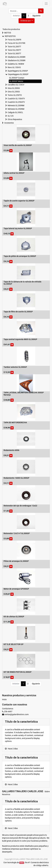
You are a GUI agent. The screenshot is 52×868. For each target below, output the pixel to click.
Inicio (4, 699)
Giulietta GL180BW (16, 64)
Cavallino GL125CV (16, 85)
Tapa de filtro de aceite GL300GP (18, 312)
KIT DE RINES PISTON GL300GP (18, 672)
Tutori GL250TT (14, 50)
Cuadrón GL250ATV (16, 102)
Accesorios (9, 123)
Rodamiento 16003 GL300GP (16, 478)
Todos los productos (11, 29)
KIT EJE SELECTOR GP (14, 644)
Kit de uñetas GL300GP (14, 617)
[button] (27, 21)
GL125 (11, 116)
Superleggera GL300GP (18, 74)
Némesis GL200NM (16, 105)
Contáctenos (8, 709)
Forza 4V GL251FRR (16, 43)
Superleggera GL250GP (18, 71)
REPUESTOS (10, 36)
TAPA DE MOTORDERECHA (15, 422)
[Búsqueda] (41, 11)
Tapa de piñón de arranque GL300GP (20, 256)
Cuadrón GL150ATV (16, 99)
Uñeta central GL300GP (14, 173)
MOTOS (8, 33)
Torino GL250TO (15, 95)
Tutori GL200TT (14, 47)
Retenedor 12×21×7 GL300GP (17, 533)
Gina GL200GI (14, 88)
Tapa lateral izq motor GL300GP (18, 228)
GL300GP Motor (16, 81)
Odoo (22, 863)
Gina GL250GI (14, 92)
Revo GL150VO (14, 67)
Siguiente (36, 16)
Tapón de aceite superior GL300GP (19, 201)
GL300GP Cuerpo (17, 78)
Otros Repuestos (15, 119)
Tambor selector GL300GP (15, 367)
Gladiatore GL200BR (17, 57)
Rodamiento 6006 (11, 450)
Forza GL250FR (14, 40)
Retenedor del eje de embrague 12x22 (20, 506)
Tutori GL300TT (14, 54)
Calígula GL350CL (15, 112)
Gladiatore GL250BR (17, 60)
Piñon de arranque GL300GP (16, 561)
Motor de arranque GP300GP (16, 589)
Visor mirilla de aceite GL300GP (18, 145)
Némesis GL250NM (16, 109)
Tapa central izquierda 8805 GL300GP (20, 339)
